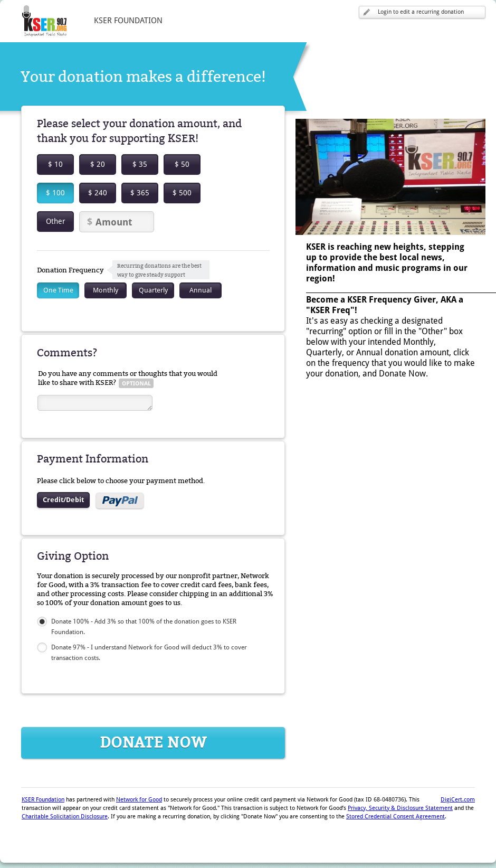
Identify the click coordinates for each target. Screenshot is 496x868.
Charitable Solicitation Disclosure (65, 817)
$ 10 (55, 164)
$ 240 (98, 193)
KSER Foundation (43, 800)
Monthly (106, 290)
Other (56, 221)
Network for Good (139, 800)
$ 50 (182, 164)
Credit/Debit (63, 500)
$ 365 (140, 193)
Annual (201, 290)
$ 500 (182, 193)
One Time (58, 290)
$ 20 (98, 164)
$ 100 (55, 193)
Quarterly (153, 290)
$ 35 (140, 164)
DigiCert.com (458, 800)
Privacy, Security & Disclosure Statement (400, 808)
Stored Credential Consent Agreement (395, 817)
